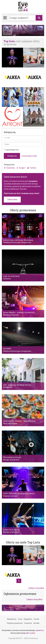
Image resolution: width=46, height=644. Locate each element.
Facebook (28, 623)
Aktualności (12, 619)
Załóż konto (12, 199)
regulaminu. (40, 630)
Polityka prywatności (15, 623)
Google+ (22, 168)
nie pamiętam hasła (29, 156)
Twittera (33, 168)
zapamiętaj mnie (11, 150)
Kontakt (36, 623)
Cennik (36, 619)
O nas (20, 619)
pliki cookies (31, 633)
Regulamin (28, 619)
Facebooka (11, 168)
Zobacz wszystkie (36, 588)
